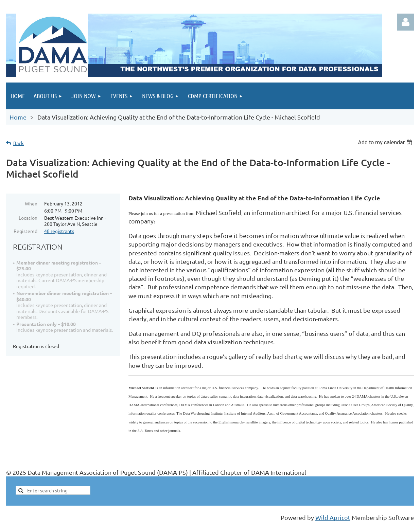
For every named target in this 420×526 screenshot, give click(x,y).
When (31, 203)
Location (28, 218)
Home (18, 117)
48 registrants (59, 231)
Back (19, 143)
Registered (25, 231)
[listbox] (386, 142)
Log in (405, 22)
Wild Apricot (333, 517)
